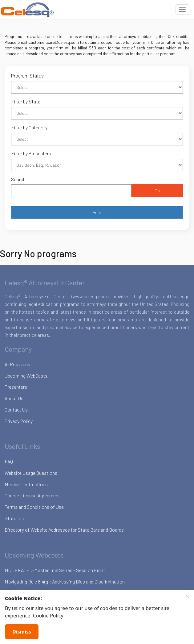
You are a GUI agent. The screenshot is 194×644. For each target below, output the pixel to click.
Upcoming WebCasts (26, 376)
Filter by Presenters (31, 153)
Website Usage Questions (31, 473)
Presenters (16, 387)
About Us (14, 398)
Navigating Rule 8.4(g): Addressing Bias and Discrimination (65, 581)
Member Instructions (26, 484)
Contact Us (16, 410)
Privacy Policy (19, 421)
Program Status (27, 75)
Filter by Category (29, 127)
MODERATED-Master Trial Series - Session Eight (55, 570)
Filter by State (26, 101)
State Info (15, 518)
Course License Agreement (32, 495)
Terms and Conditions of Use (34, 507)
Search (18, 179)
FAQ (9, 461)
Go (157, 191)
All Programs (17, 364)
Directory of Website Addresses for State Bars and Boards (64, 530)
